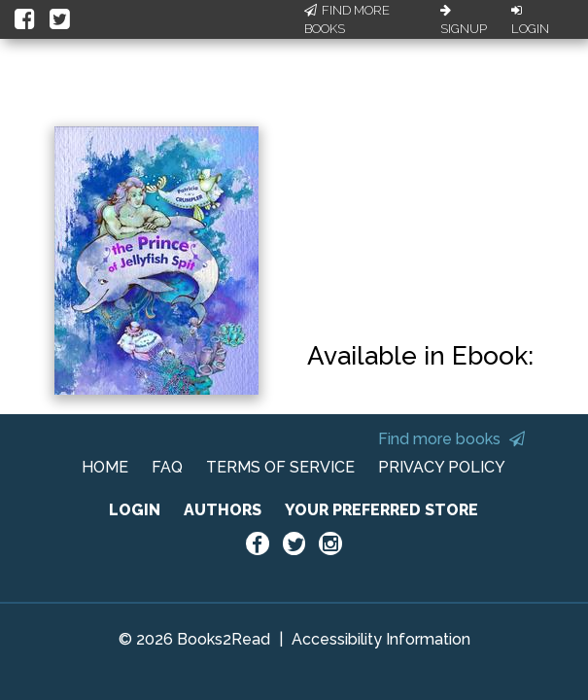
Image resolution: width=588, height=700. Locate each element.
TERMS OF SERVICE (280, 467)
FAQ (167, 467)
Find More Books (347, 20)
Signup (464, 20)
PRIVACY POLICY (442, 467)
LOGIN (135, 510)
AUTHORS (223, 510)
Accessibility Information (381, 639)
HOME (105, 467)
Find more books (451, 439)
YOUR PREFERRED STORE (381, 510)
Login (530, 20)
